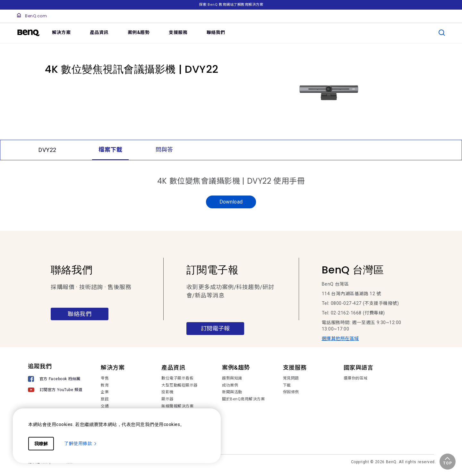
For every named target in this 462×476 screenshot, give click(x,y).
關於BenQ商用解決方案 (243, 399)
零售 (105, 378)
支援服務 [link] (178, 32)
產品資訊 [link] (99, 32)
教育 (105, 385)
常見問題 (291, 378)
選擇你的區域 (356, 378)
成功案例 (230, 385)
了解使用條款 (81, 443)
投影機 (167, 392)
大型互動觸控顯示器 (180, 385)
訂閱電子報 (215, 328)
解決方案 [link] (61, 32)
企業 (105, 392)
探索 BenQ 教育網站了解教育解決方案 (231, 5)
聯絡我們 (80, 314)
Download (231, 202)
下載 (287, 385)
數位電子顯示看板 (177, 378)
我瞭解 (41, 444)
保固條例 (291, 392)
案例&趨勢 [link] (139, 32)
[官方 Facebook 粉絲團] (55, 380)
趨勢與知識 (232, 378)
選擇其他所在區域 (340, 338)
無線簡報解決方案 (177, 406)
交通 (105, 406)
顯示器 (167, 399)
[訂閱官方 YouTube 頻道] (55, 391)
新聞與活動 (232, 392)
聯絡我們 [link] (216, 32)
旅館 (105, 399)
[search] (442, 33)
